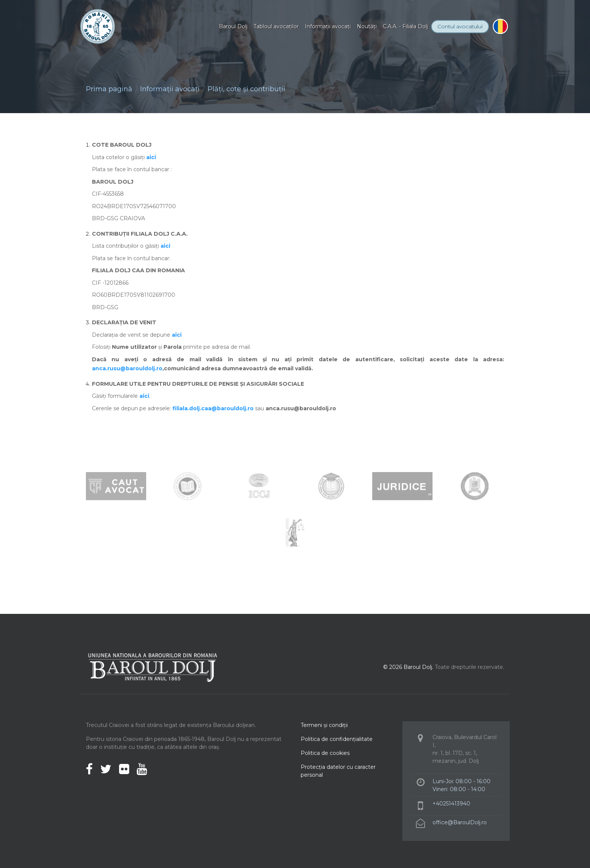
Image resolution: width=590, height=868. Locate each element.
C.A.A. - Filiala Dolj (405, 26)
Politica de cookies (325, 753)
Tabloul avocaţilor (276, 26)
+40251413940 (451, 804)
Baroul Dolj (233, 26)
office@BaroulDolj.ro (460, 822)
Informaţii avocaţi (328, 26)
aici (151, 157)
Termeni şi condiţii (324, 725)
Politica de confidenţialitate (337, 739)
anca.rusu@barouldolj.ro (127, 368)
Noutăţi (367, 26)
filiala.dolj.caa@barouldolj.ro (213, 408)
